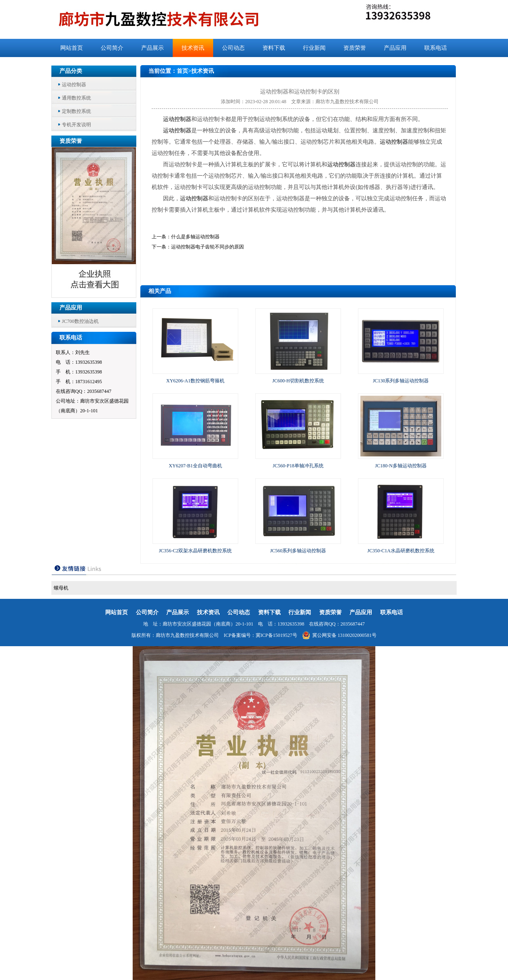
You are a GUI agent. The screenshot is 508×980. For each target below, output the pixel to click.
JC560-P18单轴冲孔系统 (298, 466)
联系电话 (436, 48)
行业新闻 (314, 48)
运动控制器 (74, 85)
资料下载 (274, 48)
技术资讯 (193, 48)
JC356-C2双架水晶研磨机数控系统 (196, 551)
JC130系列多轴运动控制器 (401, 381)
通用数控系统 (76, 98)
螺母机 (61, 588)
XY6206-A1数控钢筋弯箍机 (195, 381)
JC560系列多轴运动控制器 (298, 551)
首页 (182, 71)
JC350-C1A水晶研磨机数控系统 (401, 551)
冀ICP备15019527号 (276, 635)
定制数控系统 (76, 111)
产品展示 (152, 48)
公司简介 (112, 48)
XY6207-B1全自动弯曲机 (195, 466)
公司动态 (233, 48)
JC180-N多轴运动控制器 (401, 466)
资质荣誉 (355, 48)
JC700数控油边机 (80, 321)
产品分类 (71, 71)
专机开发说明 (76, 125)
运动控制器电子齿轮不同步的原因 (207, 247)
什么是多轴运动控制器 (195, 237)
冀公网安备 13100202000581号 (339, 635)
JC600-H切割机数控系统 (298, 381)
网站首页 (72, 48)
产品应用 (395, 48)
